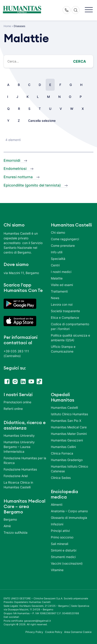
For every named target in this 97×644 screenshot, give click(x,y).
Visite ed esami (62, 285)
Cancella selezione (42, 121)
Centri (55, 265)
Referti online (13, 409)
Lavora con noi (62, 304)
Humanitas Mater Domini (69, 434)
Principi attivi (60, 531)
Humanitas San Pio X (66, 421)
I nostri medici (61, 272)
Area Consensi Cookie (78, 632)
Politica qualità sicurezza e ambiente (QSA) (70, 338)
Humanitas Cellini (63, 447)
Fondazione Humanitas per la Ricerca (25, 460)
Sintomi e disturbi (64, 550)
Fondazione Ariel (16, 476)
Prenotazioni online (17, 402)
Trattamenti (59, 291)
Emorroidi (12, 160)
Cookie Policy (54, 632)
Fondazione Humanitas (20, 469)
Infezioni (57, 524)
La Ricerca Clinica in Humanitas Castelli (18, 485)
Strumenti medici (63, 557)
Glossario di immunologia (69, 518)
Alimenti (57, 504)
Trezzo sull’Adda (16, 532)
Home (7, 26)
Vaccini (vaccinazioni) (67, 563)
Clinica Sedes (61, 478)
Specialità (58, 259)
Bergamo (10, 519)
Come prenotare (63, 246)
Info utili (57, 252)
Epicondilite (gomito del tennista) (32, 185)
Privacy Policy (34, 632)
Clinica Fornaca (62, 453)
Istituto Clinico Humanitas (69, 414)
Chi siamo (58, 232)
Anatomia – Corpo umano (69, 511)
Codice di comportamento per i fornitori (70, 326)
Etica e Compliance (65, 317)
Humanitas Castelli (64, 407)
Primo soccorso (62, 537)
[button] (89, 10)
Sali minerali (60, 544)
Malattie (57, 278)
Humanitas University (19, 435)
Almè (7, 526)
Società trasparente (65, 311)
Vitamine (57, 570)
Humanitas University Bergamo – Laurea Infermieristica (19, 447)
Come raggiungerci (65, 239)
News (55, 298)
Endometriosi (15, 169)
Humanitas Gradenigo (67, 460)
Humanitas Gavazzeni (67, 440)
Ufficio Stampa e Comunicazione (63, 349)
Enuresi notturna (18, 177)
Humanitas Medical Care (69, 427)
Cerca (80, 61)
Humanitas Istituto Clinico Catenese (69, 469)
